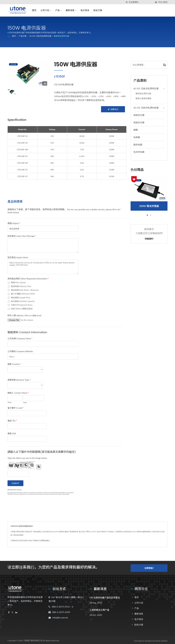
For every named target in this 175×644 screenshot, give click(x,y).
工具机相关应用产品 (99, 609)
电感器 (137, 137)
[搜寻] (127, 2)
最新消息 (71, 10)
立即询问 (113, 109)
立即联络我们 (45, 541)
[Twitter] (12, 611)
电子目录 (85, 10)
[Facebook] (9, 611)
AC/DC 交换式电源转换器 (146, 108)
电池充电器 (139, 152)
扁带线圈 (138, 145)
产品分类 (23, 36)
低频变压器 (139, 122)
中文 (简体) (163, 2)
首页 (34, 10)
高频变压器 (139, 115)
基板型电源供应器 (61, 36)
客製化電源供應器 (143, 98)
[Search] (141, 2)
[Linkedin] (16, 611)
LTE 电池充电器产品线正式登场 (105, 597)
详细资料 (149, 239)
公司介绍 (46, 10)
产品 (58, 10)
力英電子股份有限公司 (33, 639)
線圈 (136, 130)
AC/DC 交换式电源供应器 (40, 36)
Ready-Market (162, 640)
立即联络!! (149, 567)
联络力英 (98, 10)
